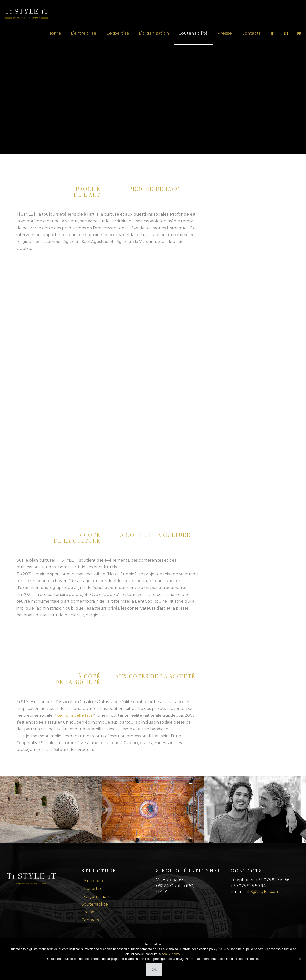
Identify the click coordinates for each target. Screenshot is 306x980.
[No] (300, 959)
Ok (154, 970)
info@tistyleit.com (262, 892)
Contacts (90, 920)
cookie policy (171, 954)
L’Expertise (92, 889)
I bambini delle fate (74, 715)
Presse (88, 912)
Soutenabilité (95, 904)
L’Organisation (95, 896)
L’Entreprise (93, 881)
